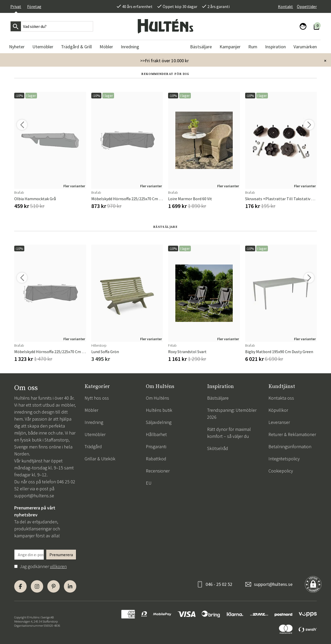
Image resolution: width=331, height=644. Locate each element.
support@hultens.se (34, 496)
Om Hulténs (157, 398)
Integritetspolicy (284, 459)
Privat (16, 6)
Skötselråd (218, 448)
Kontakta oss (281, 398)
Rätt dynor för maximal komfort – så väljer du (229, 433)
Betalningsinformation (290, 447)
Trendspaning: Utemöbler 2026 (232, 414)
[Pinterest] (54, 586)
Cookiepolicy (281, 471)
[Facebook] (20, 586)
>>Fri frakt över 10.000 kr (164, 61)
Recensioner (158, 471)
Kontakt (285, 6)
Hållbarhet (156, 434)
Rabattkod (156, 459)
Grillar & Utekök (100, 459)
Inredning (94, 422)
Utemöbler (95, 434)
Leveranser (279, 422)
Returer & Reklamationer (292, 434)
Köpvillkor (278, 410)
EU (149, 483)
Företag (34, 6)
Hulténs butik (159, 410)
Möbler (91, 410)
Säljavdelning (159, 422)
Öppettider (307, 6)
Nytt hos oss (97, 398)
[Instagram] (37, 586)
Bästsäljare (218, 398)
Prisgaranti (156, 447)
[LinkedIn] (70, 586)
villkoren (58, 566)
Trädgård (93, 447)
